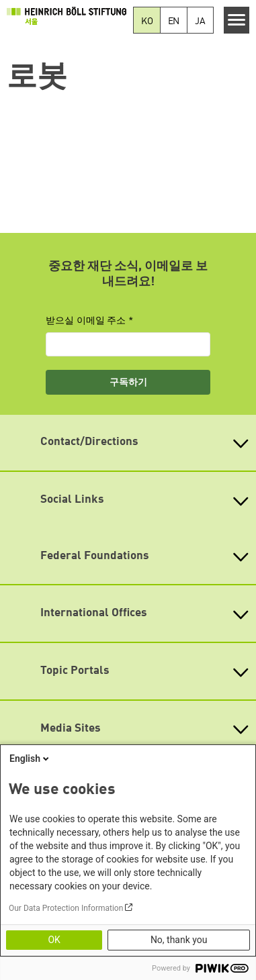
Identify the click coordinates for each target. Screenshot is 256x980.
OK (54, 940)
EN (174, 21)
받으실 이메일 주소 (86, 320)
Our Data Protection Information (66, 908)
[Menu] (237, 20)
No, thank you (179, 940)
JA (200, 21)
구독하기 (128, 382)
